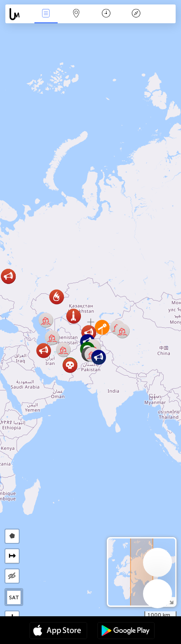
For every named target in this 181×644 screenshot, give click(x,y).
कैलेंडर (106, 14)
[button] (46, 320)
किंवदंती (136, 14)
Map (76, 14)
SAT (14, 597)
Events (46, 14)
